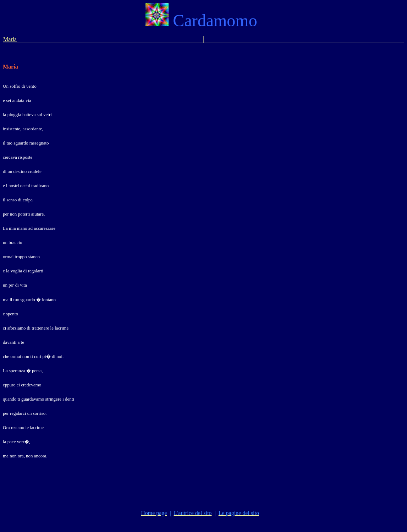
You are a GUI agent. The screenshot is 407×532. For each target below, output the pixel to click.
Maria (10, 39)
